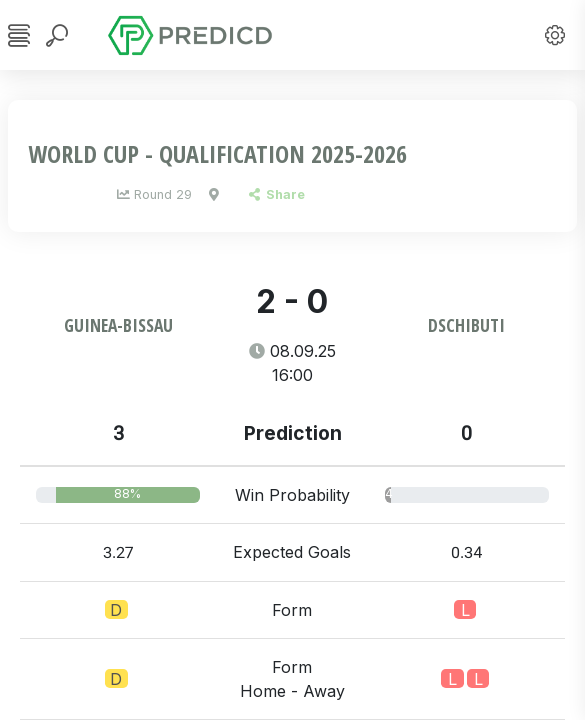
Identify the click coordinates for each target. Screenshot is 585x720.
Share (277, 194)
